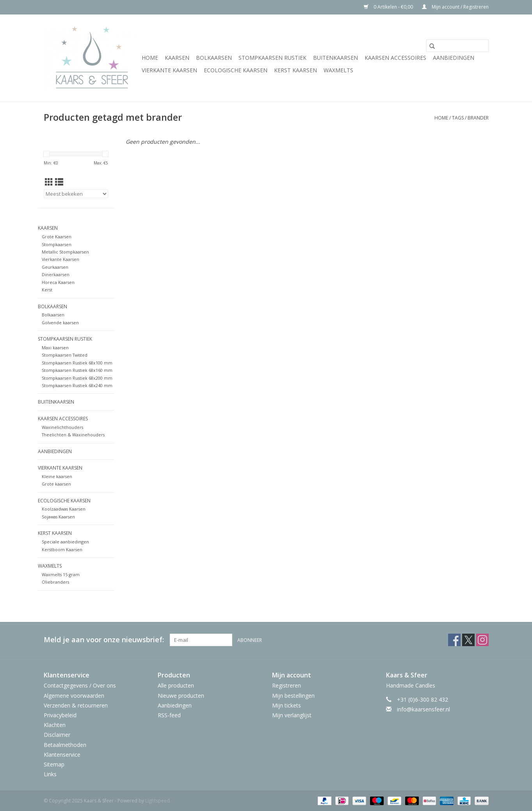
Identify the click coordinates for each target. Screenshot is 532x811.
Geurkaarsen (55, 267)
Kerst (47, 290)
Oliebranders (55, 582)
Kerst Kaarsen (295, 70)
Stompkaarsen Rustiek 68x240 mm (77, 385)
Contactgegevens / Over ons (80, 685)
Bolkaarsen (214, 58)
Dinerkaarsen (56, 274)
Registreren (286, 685)
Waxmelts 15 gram (61, 574)
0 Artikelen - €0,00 (389, 7)
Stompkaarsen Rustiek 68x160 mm (77, 370)
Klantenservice (62, 755)
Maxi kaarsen (55, 347)
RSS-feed (169, 715)
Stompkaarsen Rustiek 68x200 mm (77, 378)
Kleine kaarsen (57, 476)
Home (150, 58)
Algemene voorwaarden (74, 696)
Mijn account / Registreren (455, 7)
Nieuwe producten (181, 696)
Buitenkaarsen (335, 58)
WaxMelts (338, 70)
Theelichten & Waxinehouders (73, 435)
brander (478, 118)
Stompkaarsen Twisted (65, 355)
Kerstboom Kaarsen (62, 549)
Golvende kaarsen (60, 322)
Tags (458, 118)
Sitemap (54, 764)
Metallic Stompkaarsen (65, 252)
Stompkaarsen (57, 244)
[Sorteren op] (76, 194)
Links (50, 774)
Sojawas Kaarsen (58, 517)
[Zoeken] (457, 46)
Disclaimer (57, 735)
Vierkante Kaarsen (169, 70)
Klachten (55, 725)
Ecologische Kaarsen (236, 70)
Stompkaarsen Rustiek (272, 58)
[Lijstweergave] (59, 182)
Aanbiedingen (454, 58)
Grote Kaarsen (57, 237)
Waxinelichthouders (62, 427)
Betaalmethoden (65, 745)
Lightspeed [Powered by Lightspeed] (157, 801)
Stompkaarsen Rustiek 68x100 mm (77, 363)
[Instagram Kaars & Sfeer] (482, 640)
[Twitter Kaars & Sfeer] (468, 640)
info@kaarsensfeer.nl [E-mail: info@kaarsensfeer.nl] (423, 709)
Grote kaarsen (56, 484)
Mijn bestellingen (293, 696)
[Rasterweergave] (49, 182)
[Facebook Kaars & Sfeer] (454, 640)
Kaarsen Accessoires (395, 58)
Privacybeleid (60, 715)
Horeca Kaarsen (58, 282)
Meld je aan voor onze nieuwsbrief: (104, 640)
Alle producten (176, 685)
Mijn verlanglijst (292, 715)
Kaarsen (177, 58)
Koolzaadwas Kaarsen (64, 509)
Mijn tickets (286, 705)
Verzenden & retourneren (76, 705)
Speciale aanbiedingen (65, 542)
